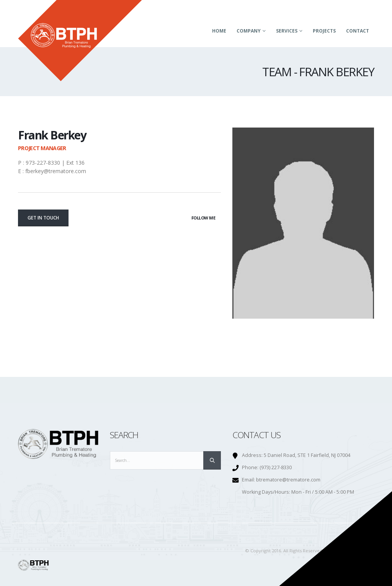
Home (219, 31)
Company (249, 31)
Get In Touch (43, 218)
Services (287, 31)
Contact (358, 31)
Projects (324, 31)
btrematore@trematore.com (288, 480)
